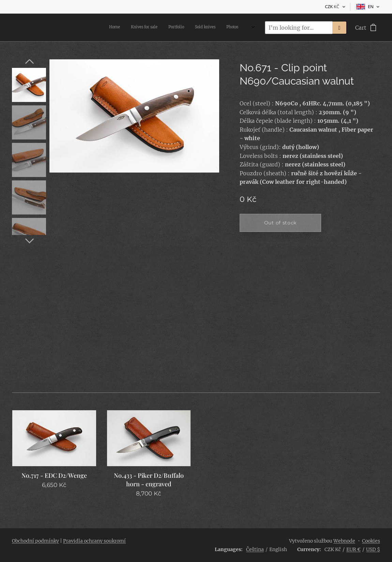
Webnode (344, 541)
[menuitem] (189, 28)
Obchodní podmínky (35, 541)
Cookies (371, 541)
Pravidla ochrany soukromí (94, 541)
